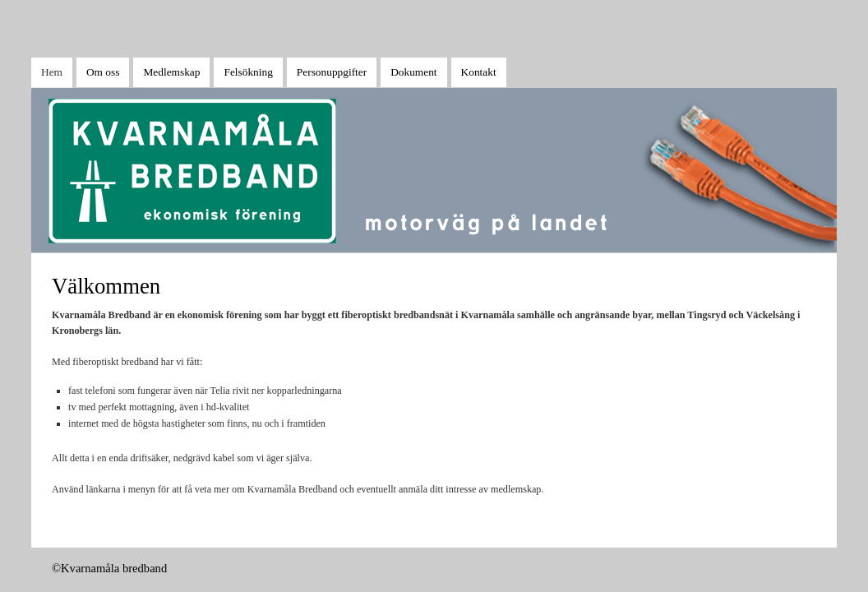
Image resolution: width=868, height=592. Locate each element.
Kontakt (479, 72)
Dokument (413, 72)
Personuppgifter (332, 72)
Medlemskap (171, 72)
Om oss (103, 72)
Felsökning (248, 72)
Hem (52, 72)
